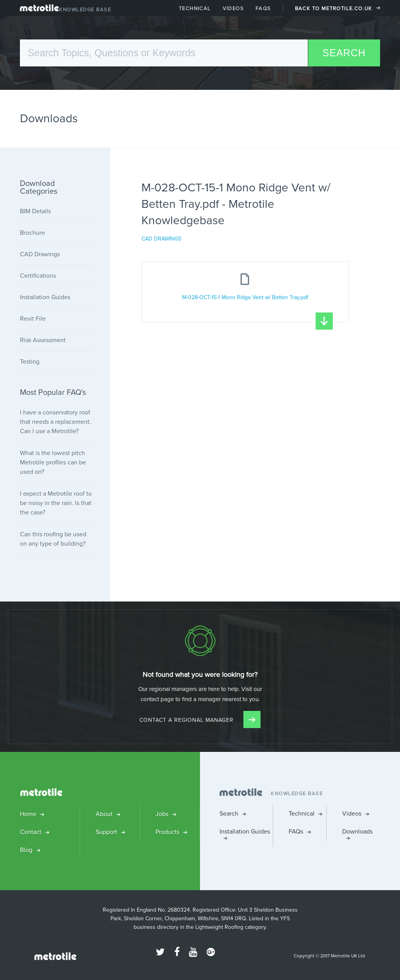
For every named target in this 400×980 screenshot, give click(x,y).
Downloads (357, 831)
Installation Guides (45, 297)
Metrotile (39, 10)
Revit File (33, 319)
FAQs (263, 8)
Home (28, 814)
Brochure (32, 233)
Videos (233, 8)
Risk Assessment (43, 340)
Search (229, 813)
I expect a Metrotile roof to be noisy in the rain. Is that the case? (56, 503)
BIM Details (35, 211)
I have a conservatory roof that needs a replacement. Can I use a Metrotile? (55, 422)
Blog (26, 850)
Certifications (38, 276)
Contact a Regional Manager (200, 720)
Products (167, 832)
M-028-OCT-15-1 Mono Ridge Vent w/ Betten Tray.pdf (257, 308)
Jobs (162, 814)
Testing (30, 361)
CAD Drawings (161, 239)
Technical (195, 8)
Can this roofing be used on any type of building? (53, 539)
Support (106, 832)
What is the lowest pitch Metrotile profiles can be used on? (53, 462)
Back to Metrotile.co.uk (334, 8)
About (104, 814)
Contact (31, 832)
